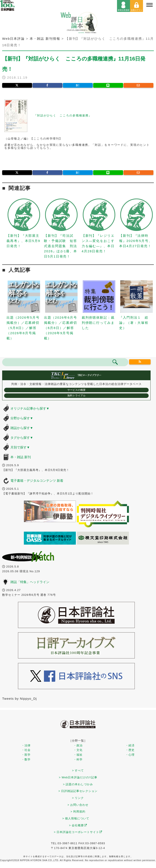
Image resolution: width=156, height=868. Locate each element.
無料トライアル (76, 396)
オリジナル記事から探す (30, 408)
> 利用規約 (78, 812)
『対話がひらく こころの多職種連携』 (63, 116)
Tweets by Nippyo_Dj (19, 699)
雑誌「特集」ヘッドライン (30, 582)
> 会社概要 (78, 825)
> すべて (78, 770)
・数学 (26, 759)
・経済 (130, 745)
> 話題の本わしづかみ (78, 784)
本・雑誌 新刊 (21, 457)
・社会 (26, 750)
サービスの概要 (76, 390)
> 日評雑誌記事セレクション (78, 791)
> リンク (78, 798)
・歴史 (130, 750)
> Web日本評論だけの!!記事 (78, 777)
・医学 (26, 755)
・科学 (78, 759)
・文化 (78, 750)
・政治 (78, 745)
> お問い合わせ (78, 805)
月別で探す (20, 447)
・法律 (26, 745)
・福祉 (78, 755)
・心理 (130, 755)
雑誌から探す (22, 428)
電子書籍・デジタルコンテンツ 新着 (37, 481)
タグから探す (22, 438)
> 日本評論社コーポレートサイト (78, 832)
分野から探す (22, 418)
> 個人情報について (76, 818)
